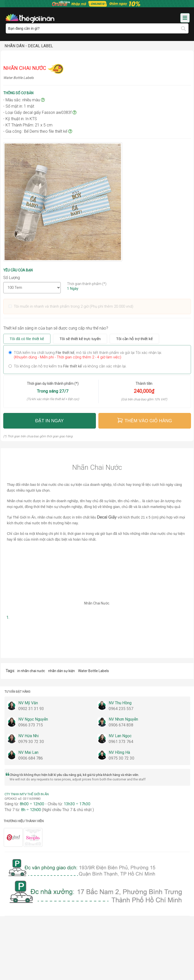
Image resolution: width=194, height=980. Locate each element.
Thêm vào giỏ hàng (144, 420)
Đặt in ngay (49, 421)
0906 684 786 (31, 758)
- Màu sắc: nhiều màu (24, 100)
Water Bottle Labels (93, 671)
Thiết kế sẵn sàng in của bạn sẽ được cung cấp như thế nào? (56, 328)
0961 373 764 (121, 742)
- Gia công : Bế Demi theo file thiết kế (38, 131)
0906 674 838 (121, 725)
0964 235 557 (121, 709)
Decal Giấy (107, 517)
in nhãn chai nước (31, 671)
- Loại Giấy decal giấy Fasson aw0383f (40, 112)
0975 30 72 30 (121, 758)
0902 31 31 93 (31, 709)
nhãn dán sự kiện (62, 671)
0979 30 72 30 (31, 742)
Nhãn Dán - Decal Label (29, 46)
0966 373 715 (31, 725)
